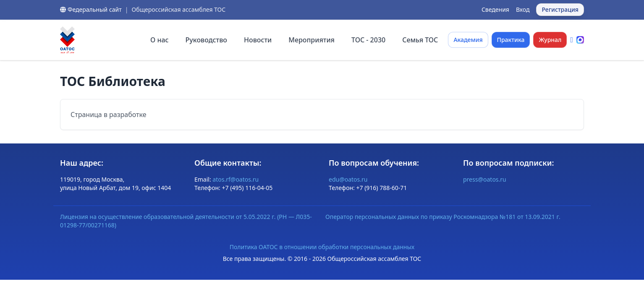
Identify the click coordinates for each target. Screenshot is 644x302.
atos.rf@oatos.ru (236, 179)
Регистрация (560, 9)
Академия (468, 40)
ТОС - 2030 (368, 40)
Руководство (206, 40)
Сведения (495, 9)
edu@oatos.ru (348, 179)
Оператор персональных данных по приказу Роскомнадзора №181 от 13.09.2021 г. (443, 217)
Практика (511, 40)
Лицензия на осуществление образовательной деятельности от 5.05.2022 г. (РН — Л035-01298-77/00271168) (186, 221)
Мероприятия (312, 40)
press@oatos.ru (485, 179)
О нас (160, 40)
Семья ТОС (420, 40)
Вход (523, 9)
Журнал (550, 40)
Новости (258, 40)
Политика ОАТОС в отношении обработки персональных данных (322, 247)
